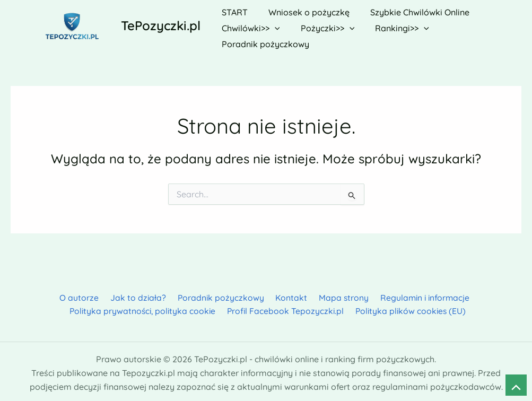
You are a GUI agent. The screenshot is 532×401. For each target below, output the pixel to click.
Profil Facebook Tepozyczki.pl (287, 307)
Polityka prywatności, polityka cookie (144, 307)
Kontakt (289, 293)
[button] (273, 24)
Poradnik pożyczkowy (220, 293)
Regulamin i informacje (418, 293)
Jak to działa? (140, 293)
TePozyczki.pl (161, 23)
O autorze (84, 293)
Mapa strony (339, 293)
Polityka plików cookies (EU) (411, 307)
